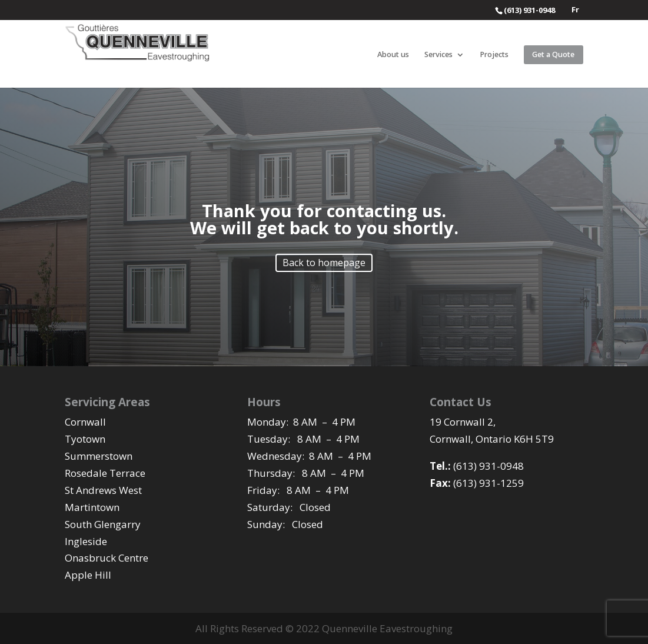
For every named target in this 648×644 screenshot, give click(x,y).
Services (438, 55)
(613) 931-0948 (477, 466)
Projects (494, 55)
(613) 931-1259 (477, 483)
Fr (575, 10)
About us (393, 55)
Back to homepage (324, 263)
